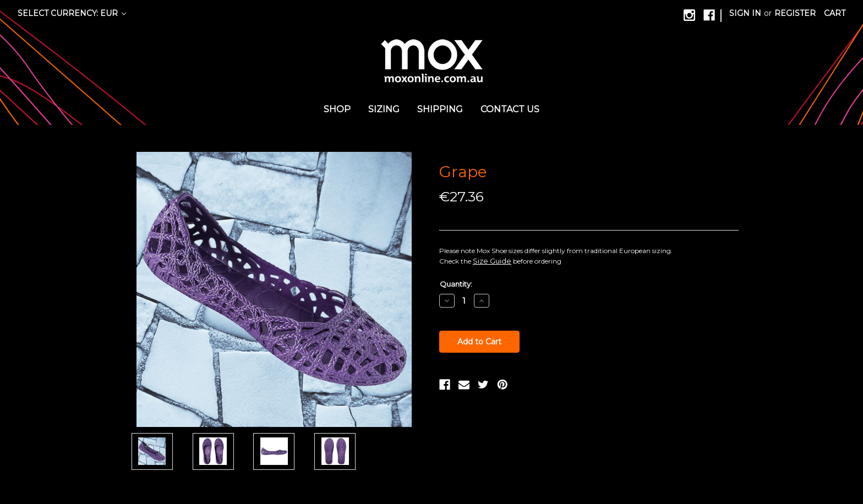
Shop (337, 109)
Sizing (384, 109)
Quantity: (456, 284)
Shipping (440, 109)
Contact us (510, 109)
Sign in (745, 13)
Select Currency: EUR (72, 13)
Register (795, 13)
